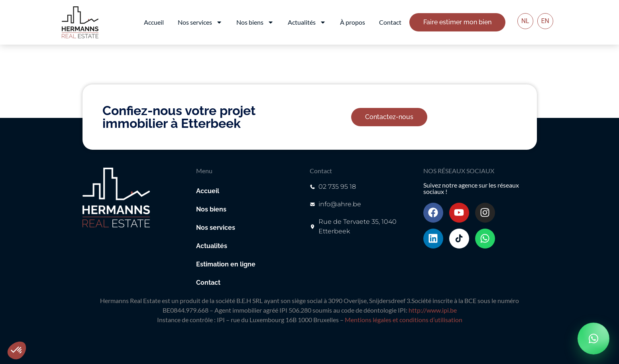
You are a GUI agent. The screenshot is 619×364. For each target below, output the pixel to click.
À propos (353, 22)
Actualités (307, 22)
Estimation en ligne (226, 264)
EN (545, 21)
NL (525, 21)
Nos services (200, 22)
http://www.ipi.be (433, 310)
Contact (390, 22)
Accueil (154, 22)
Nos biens (255, 22)
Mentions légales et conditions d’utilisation (404, 320)
